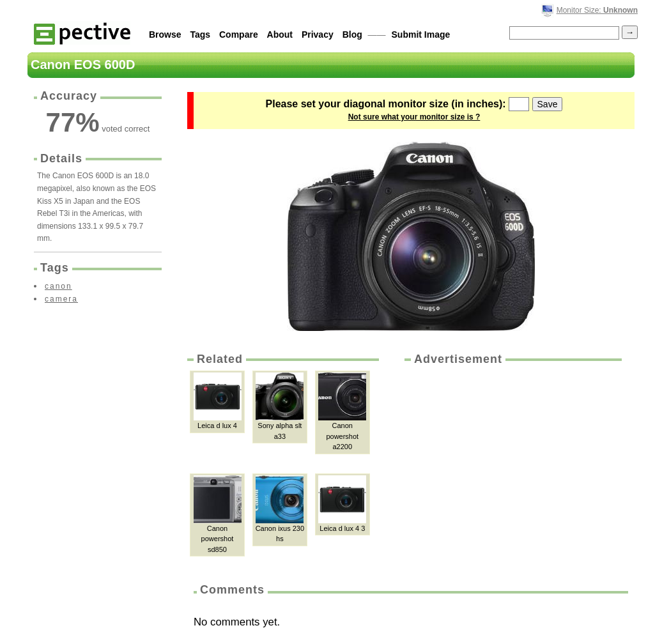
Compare (239, 34)
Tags (200, 34)
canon (58, 286)
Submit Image (421, 34)
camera (61, 299)
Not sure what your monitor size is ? (414, 117)
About (280, 34)
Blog (352, 34)
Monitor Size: (597, 10)
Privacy (318, 34)
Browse (165, 34)
